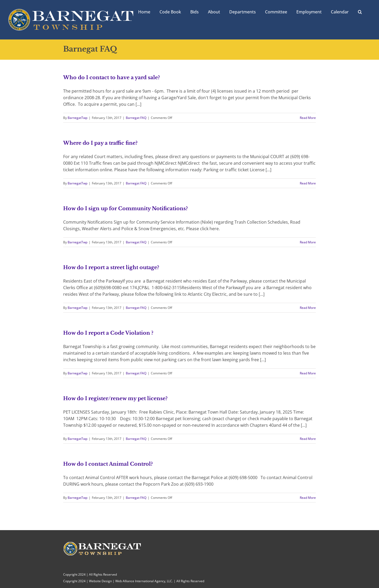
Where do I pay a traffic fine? (100, 143)
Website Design (100, 581)
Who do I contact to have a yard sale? (112, 77)
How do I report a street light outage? (111, 267)
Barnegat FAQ (136, 118)
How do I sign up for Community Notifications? (126, 208)
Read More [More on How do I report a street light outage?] (308, 308)
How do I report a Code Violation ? (108, 333)
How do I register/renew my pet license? (115, 398)
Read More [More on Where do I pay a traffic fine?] (308, 183)
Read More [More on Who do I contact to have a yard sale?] (308, 118)
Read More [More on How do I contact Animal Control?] (308, 498)
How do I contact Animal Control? (108, 464)
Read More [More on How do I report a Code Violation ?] (308, 373)
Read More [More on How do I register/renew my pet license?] (308, 439)
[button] (360, 11)
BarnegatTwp (78, 118)
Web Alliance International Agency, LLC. (144, 581)
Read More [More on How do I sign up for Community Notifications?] (308, 242)
